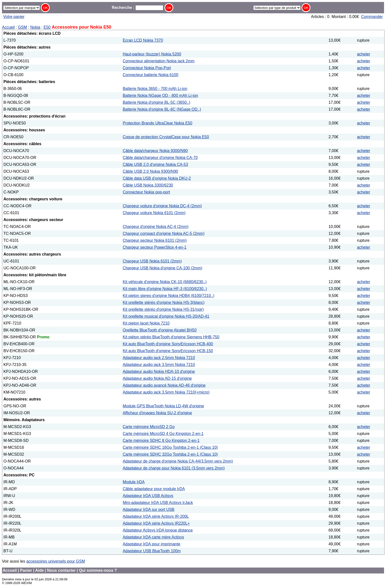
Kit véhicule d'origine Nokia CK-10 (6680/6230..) (165, 282)
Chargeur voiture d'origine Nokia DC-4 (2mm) (162, 206)
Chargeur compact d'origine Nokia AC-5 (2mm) (163, 233)
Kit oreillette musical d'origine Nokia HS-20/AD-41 (166, 316)
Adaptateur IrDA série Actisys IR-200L (156, 516)
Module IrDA (134, 482)
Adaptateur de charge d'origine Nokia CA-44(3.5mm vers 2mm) (178, 461)
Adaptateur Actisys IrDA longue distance (158, 530)
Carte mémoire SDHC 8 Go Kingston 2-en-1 (161, 441)
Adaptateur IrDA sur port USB (148, 510)
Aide (40, 570)
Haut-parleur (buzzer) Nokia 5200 (152, 54)
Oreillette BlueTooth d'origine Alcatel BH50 (160, 330)
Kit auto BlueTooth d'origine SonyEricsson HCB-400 (168, 344)
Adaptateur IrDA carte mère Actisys (153, 537)
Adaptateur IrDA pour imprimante (151, 544)
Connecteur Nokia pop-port (146, 192)
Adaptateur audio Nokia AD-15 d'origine (157, 378)
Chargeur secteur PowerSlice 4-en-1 (154, 247)
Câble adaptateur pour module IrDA (154, 489)
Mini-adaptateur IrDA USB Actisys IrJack (158, 503)
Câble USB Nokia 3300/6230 (148, 185)
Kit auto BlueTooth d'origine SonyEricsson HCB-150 (168, 351)
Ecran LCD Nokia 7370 (143, 40)
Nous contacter (61, 570)
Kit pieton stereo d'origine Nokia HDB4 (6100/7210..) (168, 296)
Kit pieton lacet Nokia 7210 (146, 323)
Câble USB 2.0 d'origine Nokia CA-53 (155, 164)
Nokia (35, 27)
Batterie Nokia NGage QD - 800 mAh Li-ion (160, 95)
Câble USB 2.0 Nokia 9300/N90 (150, 171)
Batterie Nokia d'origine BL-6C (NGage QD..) (162, 109)
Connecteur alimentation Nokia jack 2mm (159, 61)
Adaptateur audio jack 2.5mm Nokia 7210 (159, 358)
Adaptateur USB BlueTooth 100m (152, 551)
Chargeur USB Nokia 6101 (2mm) (152, 261)
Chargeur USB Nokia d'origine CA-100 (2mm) (162, 268)
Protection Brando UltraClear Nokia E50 (157, 123)
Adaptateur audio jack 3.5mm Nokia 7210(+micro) (166, 392)
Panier (26, 570)
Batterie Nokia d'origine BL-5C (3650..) (156, 102)
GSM (22, 27)
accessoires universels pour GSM (56, 561)
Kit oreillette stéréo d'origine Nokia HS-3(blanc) (163, 303)
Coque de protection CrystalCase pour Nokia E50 (166, 137)
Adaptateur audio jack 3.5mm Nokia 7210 (159, 365)
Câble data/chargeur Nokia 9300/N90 (155, 151)
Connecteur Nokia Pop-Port (147, 68)
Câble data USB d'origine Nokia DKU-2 (157, 178)
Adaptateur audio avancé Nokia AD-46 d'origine (164, 385)
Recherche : (137, 8)
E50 (47, 27)
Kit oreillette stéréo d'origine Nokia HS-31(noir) (163, 309)
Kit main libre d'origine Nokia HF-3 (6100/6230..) (165, 289)
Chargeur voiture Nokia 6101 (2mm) (154, 213)
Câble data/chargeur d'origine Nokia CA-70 (160, 158)
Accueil (8, 27)
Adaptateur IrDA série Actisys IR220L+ (156, 523)
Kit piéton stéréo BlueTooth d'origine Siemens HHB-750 (171, 337)
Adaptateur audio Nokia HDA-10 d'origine (159, 372)
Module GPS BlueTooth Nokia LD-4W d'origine (163, 406)
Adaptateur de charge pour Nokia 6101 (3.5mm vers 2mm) (174, 468)
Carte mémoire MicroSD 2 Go (149, 427)
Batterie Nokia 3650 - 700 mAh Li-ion (155, 89)
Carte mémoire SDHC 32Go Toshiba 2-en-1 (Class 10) (170, 454)
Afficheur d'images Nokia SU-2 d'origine (157, 413)
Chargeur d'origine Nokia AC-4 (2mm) (155, 227)
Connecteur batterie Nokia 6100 (150, 75)
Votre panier (14, 17)
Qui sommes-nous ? (98, 570)
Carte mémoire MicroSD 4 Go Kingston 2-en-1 (163, 434)
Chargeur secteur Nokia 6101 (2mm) (155, 240)
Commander (372, 17)
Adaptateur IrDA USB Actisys (148, 496)
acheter (363, 54)
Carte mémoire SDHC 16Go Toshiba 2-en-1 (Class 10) (170, 447)
